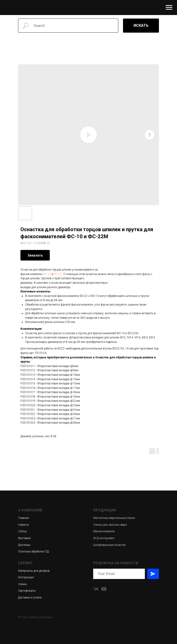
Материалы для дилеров (34, 571)
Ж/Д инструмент (104, 538)
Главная (23, 518)
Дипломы (24, 545)
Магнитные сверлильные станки (114, 518)
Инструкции (26, 577)
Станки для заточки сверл (110, 525)
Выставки (24, 538)
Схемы (22, 584)
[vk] (96, 589)
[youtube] (104, 589)
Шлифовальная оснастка (109, 545)
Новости (23, 525)
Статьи (22, 531)
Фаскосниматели (104, 531)
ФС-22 (58, 274)
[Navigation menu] (169, 8)
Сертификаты (27, 591)
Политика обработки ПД (33, 552)
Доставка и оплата (30, 598)
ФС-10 (47, 274)
